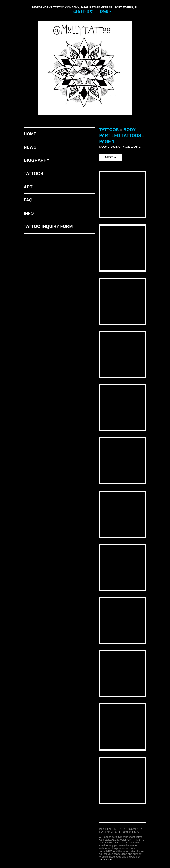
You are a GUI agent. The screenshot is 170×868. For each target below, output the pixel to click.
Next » (110, 157)
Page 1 (107, 142)
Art (28, 187)
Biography (37, 160)
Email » (105, 12)
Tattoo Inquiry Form (48, 226)
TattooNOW (106, 860)
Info (29, 213)
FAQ (28, 200)
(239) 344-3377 (83, 12)
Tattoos (34, 174)
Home (30, 134)
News (30, 147)
